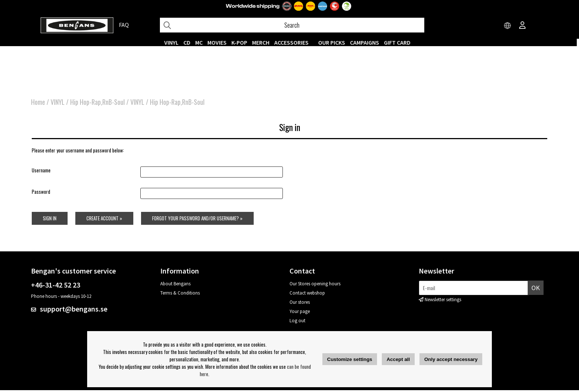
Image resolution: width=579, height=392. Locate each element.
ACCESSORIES (294, 42)
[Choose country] (508, 26)
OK (536, 289)
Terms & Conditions (180, 295)
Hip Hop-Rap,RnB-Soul (97, 103)
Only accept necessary (451, 359)
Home (38, 103)
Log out (297, 322)
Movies (219, 42)
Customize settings (350, 359)
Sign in (49, 220)
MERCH (263, 42)
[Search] (292, 25)
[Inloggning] (523, 26)
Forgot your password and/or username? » (198, 220)
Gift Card (400, 42)
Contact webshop (307, 295)
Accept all (398, 359)
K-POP (242, 42)
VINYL (174, 42)
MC (201, 42)
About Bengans (175, 286)
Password (40, 193)
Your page (300, 313)
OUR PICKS (334, 42)
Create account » (104, 220)
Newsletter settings (443, 301)
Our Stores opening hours (315, 286)
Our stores (300, 304)
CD (189, 42)
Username (40, 172)
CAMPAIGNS (367, 42)
